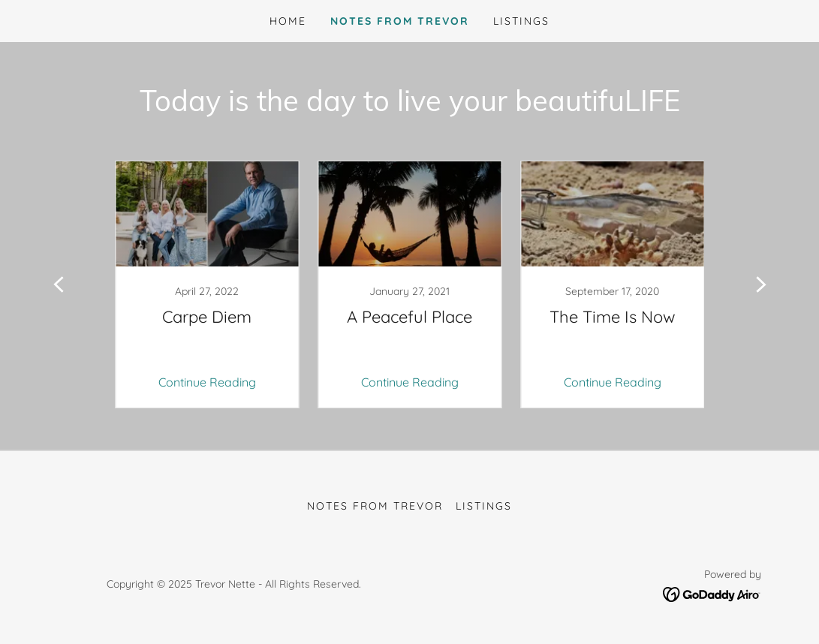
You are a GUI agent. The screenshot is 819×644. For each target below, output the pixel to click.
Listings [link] (521, 21)
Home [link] (288, 21)
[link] (207, 284)
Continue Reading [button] (207, 382)
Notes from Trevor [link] (400, 21)
